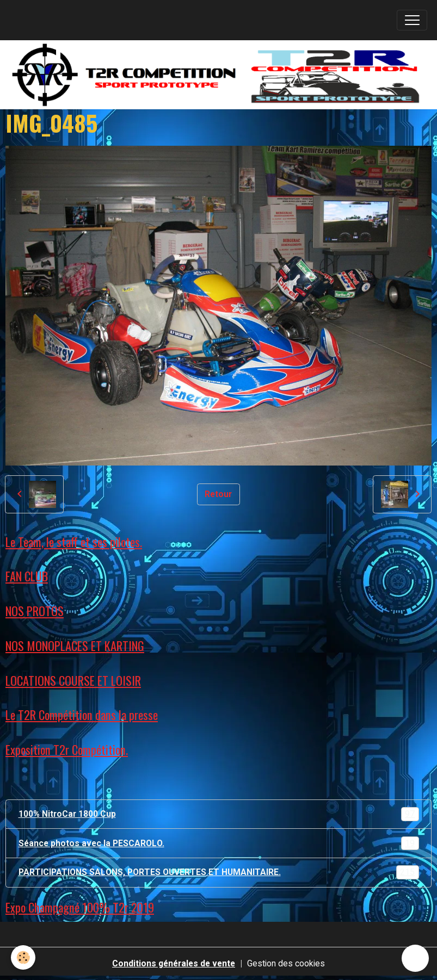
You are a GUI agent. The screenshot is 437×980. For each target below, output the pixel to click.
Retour (218, 494)
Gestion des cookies (286, 963)
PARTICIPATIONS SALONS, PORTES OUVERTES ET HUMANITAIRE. (219, 872)
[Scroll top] (415, 958)
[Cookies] (23, 957)
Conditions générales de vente (174, 963)
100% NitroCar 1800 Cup (219, 814)
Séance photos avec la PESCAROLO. (219, 843)
